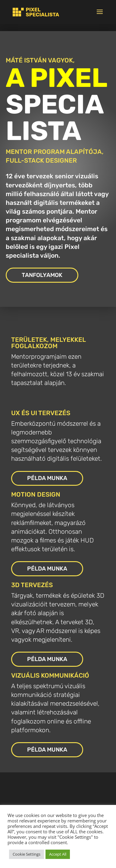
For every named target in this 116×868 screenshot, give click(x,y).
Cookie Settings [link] (27, 854)
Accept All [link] (58, 854)
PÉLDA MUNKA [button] (47, 478)
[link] (36, 12)
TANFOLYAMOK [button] (42, 275)
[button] (100, 16)
